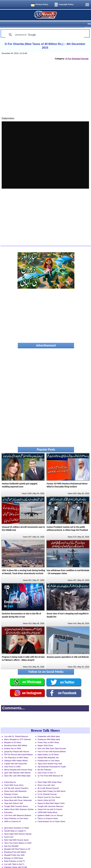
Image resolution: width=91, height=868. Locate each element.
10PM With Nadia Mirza (48, 806)
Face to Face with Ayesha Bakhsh (52, 746)
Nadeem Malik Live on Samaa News (50, 810)
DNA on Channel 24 (13, 816)
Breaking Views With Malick (16, 740)
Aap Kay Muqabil (11, 840)
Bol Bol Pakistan (44, 764)
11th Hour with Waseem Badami (18, 809)
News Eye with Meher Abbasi (16, 791)
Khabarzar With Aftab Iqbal (49, 734)
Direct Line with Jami (46, 779)
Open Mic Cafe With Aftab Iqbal (17, 770)
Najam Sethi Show (45, 740)
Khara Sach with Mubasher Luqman (15, 786)
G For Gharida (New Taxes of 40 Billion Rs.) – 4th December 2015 (45, 40)
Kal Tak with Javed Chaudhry (16, 782)
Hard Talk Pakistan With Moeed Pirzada (17, 767)
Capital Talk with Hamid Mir (16, 758)
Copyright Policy (66, 4)
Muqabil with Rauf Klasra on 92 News (17, 843)
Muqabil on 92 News (13, 737)
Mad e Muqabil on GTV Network (18, 734)
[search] (44, 29)
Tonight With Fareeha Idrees (16, 800)
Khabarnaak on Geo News (49, 755)
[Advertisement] (45, 86)
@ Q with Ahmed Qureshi (48, 782)
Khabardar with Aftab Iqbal (49, 730)
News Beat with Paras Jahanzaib (18, 794)
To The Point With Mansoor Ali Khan (50, 770)
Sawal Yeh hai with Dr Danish (50, 803)
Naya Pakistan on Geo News (16, 813)
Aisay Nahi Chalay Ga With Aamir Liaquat (52, 786)
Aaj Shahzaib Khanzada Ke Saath (52, 761)
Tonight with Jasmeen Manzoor (51, 800)
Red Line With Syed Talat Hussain (52, 743)
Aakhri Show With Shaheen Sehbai (19, 803)
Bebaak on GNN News (14, 852)
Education (8, 806)
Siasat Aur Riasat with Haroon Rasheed (17, 746)
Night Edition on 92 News (48, 749)
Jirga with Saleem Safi (14, 797)
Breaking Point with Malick (15, 846)
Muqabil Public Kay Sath (14, 849)
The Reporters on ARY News (16, 752)
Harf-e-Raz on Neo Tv (47, 767)
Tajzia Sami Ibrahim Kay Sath (50, 758)
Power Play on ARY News (48, 737)
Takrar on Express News (48, 813)
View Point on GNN (12, 761)
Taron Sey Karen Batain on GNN (18, 837)
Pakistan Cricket (11, 788)
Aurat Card (9, 831)
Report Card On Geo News (49, 791)
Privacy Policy (42, 4)
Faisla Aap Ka (10, 776)
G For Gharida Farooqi (77, 53)
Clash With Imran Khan (14, 779)
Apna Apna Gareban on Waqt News (16, 822)
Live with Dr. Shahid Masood (16, 730)
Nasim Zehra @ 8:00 (46, 794)
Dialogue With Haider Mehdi (16, 755)
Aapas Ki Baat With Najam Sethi (51, 797)
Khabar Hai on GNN (13, 743)
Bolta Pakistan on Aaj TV (15, 855)
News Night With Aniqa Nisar (50, 776)
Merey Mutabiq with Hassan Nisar (18, 764)
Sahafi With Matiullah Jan (48, 752)
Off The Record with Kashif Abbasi (18, 749)
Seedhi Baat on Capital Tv (15, 825)
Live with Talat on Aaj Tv (14, 858)
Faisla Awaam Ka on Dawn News (51, 816)
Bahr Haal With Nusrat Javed (16, 834)
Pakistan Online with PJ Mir (16, 861)
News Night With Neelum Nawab (18, 828)
